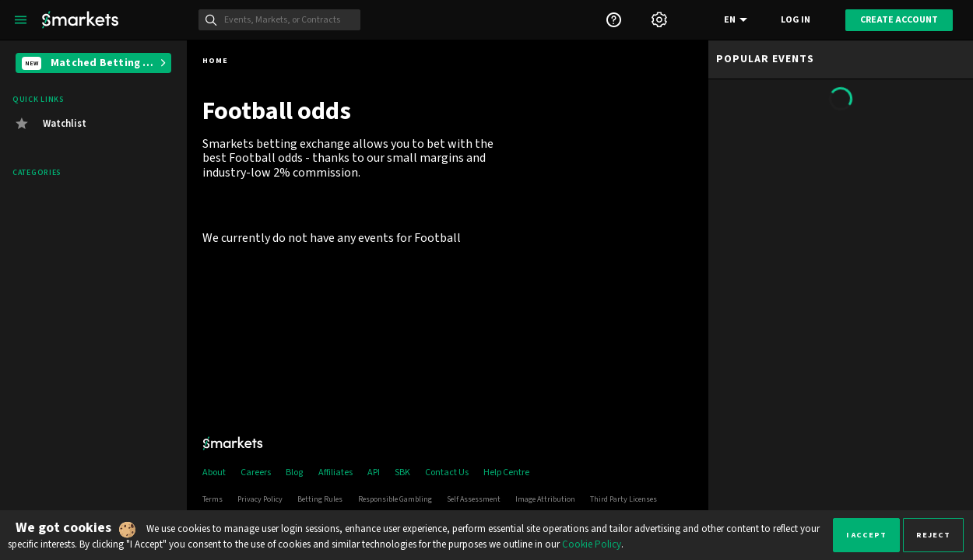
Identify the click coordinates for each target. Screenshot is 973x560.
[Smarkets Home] (80, 20)
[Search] (288, 20)
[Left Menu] (21, 20)
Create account (899, 20)
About (214, 472)
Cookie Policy (592, 544)
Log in (796, 20)
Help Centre (506, 472)
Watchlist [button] (65, 124)
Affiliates (335, 472)
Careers (256, 472)
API (374, 472)
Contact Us (447, 472)
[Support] (613, 20)
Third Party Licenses (623, 499)
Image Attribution (545, 499)
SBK (402, 472)
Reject (933, 535)
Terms (213, 499)
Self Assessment (474, 499)
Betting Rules (320, 499)
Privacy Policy (260, 499)
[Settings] (659, 20)
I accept (866, 535)
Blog (294, 472)
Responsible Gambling (395, 499)
